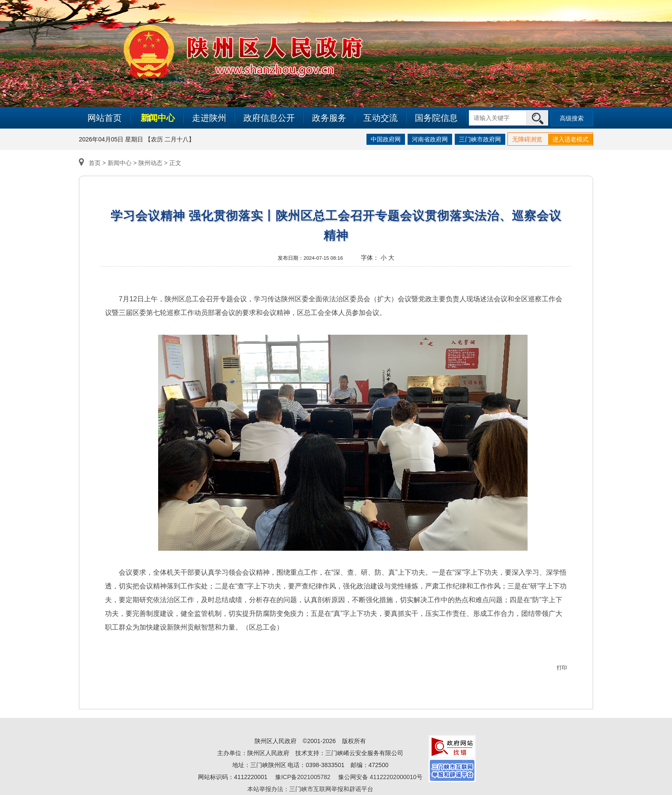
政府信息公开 (269, 118)
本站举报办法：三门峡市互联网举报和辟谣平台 (310, 789)
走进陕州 (209, 118)
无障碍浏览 (527, 139)
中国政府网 (386, 139)
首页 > (93, 163)
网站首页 (105, 118)
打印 (562, 668)
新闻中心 (158, 118)
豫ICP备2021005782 (303, 777)
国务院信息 (436, 118)
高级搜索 (572, 118)
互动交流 (381, 118)
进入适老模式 (570, 139)
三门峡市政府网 (480, 139)
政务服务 (329, 118)
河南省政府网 (430, 139)
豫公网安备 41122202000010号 (380, 777)
